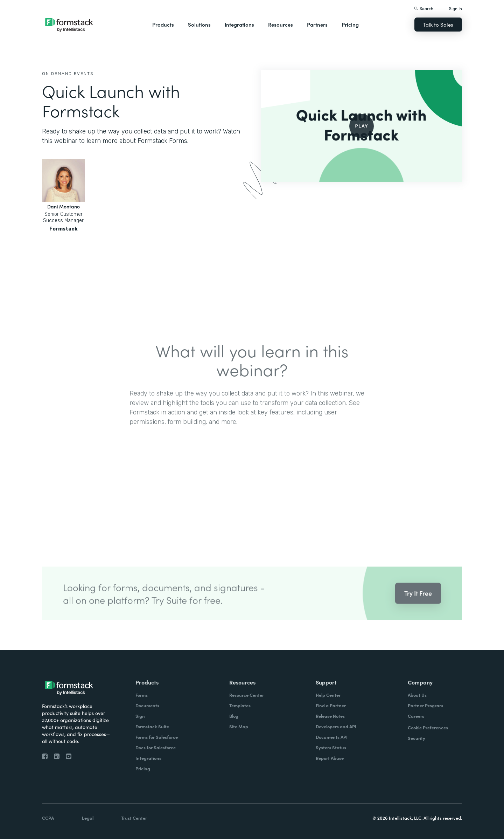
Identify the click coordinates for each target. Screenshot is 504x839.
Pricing (350, 24)
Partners (317, 24)
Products (163, 24)
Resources (281, 24)
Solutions (199, 24)
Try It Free (418, 601)
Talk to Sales (438, 24)
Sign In (456, 8)
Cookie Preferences (428, 727)
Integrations (239, 24)
